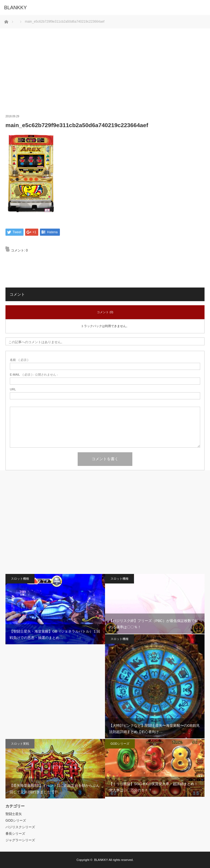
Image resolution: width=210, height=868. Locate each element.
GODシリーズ (120, 744)
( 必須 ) (19, 360)
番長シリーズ (15, 834)
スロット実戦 (20, 744)
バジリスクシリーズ (20, 827)
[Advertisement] (105, 67)
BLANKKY (101, 860)
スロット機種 (20, 579)
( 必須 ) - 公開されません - (34, 375)
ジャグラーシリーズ (20, 840)
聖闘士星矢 (14, 814)
